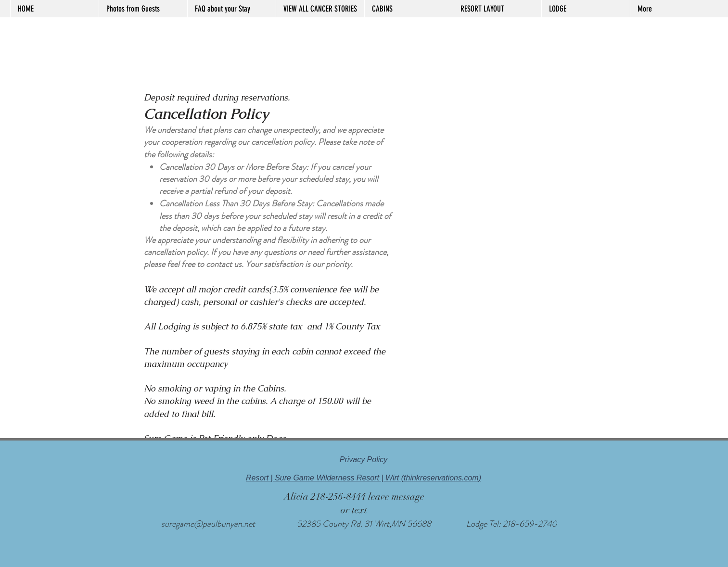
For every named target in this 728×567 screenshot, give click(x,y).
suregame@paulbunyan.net (208, 524)
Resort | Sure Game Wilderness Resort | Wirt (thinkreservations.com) (364, 478)
